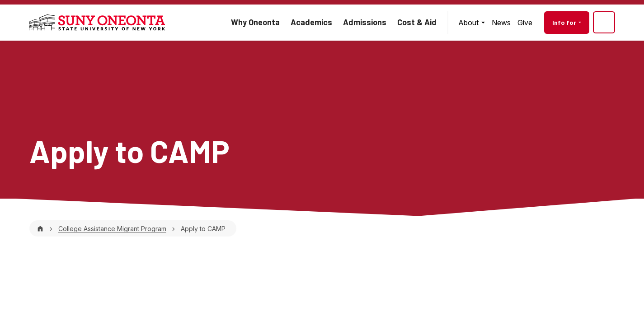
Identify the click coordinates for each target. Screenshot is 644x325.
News (501, 23)
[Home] (40, 229)
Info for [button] (565, 22)
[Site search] (604, 22)
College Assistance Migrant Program (112, 229)
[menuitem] (471, 23)
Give (525, 23)
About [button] (469, 23)
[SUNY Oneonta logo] (97, 23)
